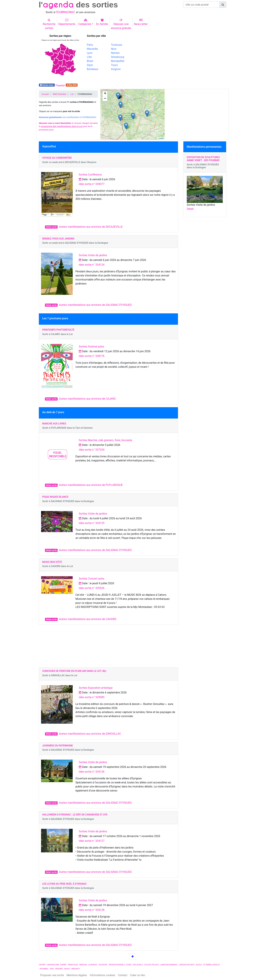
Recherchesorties (49, 24)
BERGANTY (76, 969)
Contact (123, 975)
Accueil (45, 94)
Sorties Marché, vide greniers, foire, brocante (105, 440)
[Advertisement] (181, 58)
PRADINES (59, 969)
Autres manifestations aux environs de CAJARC (87, 399)
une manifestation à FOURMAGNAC (68, 117)
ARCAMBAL (44, 969)
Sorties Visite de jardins (93, 255)
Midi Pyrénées (59, 94)
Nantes (115, 53)
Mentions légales (77, 975)
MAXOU (67, 969)
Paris (90, 45)
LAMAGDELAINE (53, 965)
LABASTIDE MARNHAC (169, 965)
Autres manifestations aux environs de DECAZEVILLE (91, 227)
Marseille (92, 49)
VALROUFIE (103, 965)
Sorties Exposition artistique (96, 688)
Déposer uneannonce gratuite (121, 24)
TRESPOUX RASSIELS (117, 965)
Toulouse (117, 45)
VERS (52, 969)
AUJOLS (199, 965)
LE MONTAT (93, 965)
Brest (90, 61)
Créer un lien (138, 975)
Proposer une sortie (52, 975)
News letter (141, 22)
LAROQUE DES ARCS (187, 965)
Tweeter (60, 85)
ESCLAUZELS (138, 965)
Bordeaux (93, 69)
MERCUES (83, 965)
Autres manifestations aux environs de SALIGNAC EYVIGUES (95, 305)
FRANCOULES (73, 965)
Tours (114, 65)
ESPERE (63, 965)
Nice (114, 49)
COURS (129, 965)
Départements (67, 22)
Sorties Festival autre (91, 347)
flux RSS (72, 85)
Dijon (90, 65)
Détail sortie (51, 227)
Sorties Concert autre (92, 579)
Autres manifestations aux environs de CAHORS (88, 619)
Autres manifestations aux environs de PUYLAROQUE (91, 485)
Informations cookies (103, 975)
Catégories (85, 22)
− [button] (105, 99)
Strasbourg (118, 57)
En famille (102, 22)
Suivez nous (47, 85)
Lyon (90, 53)
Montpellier (118, 61)
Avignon (116, 69)
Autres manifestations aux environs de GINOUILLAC (90, 734)
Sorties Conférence (90, 175)
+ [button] (105, 94)
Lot (72, 94)
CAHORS (42, 965)
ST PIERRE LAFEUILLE (211, 965)
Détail (190, 209)
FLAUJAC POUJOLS (151, 965)
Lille (89, 57)
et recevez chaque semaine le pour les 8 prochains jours (68, 126)
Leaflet (161, 138)
